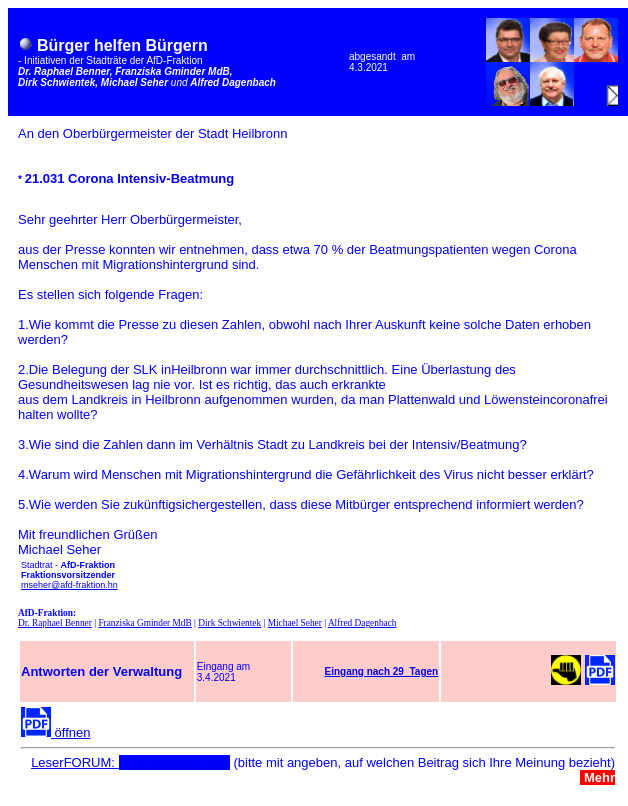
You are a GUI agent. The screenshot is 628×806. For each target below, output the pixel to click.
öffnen (56, 732)
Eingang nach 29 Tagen (381, 671)
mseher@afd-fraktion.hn (69, 585)
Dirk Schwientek (229, 623)
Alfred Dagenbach (362, 623)
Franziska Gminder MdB (144, 623)
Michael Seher (295, 623)
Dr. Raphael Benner (55, 623)
